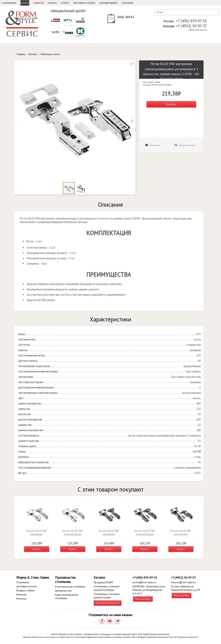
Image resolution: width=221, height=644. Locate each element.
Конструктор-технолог (108, 603)
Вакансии (21, 595)
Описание (153, 145)
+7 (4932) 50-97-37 (191, 26)
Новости (39, 3)
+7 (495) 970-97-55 (191, 21)
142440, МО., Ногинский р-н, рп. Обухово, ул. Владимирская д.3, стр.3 (149, 590)
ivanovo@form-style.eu (183, 582)
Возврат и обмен (25, 591)
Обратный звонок (198, 30)
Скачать (52, 3)
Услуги (65, 3)
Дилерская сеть (63, 591)
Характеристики (185, 145)
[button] (132, 64)
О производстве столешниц (70, 587)
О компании (9, 3)
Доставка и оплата (84, 3)
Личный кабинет (109, 3)
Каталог (25, 3)
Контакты (128, 3)
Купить (171, 104)
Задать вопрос (143, 599)
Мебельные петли (50, 54)
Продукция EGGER (103, 582)
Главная (21, 54)
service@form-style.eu (144, 582)
